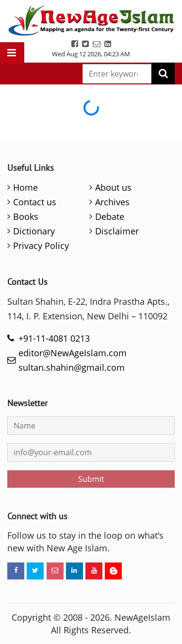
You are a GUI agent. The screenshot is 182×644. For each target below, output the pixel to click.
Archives (112, 202)
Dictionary (34, 231)
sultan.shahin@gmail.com (72, 367)
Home (25, 187)
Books (26, 216)
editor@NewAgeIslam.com (73, 353)
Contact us (35, 202)
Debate (110, 216)
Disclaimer (117, 231)
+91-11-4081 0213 (54, 338)
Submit (91, 479)
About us (113, 187)
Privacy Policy (41, 246)
